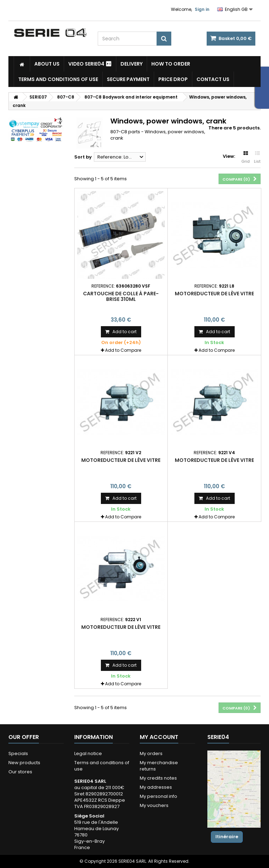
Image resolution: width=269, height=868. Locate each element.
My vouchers (154, 805)
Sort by (83, 157)
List (257, 157)
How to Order (171, 64)
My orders (151, 753)
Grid (246, 157)
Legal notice (88, 753)
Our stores (20, 772)
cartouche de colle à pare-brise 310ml (121, 296)
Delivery (132, 64)
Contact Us (213, 79)
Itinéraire (227, 837)
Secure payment (128, 79)
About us (47, 64)
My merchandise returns (159, 766)
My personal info (158, 796)
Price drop (173, 79)
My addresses (156, 787)
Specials (18, 753)
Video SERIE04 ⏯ (90, 64)
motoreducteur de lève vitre (214, 294)
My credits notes (158, 778)
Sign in (202, 9)
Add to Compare (123, 350)
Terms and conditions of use (58, 79)
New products (24, 763)
